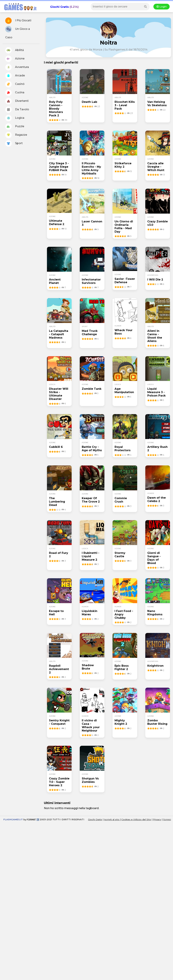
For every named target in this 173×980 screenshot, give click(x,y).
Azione (15, 59)
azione (85, 97)
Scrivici (167, 848)
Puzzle (15, 127)
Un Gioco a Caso (18, 32)
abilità (52, 97)
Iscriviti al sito (112, 848)
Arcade (15, 76)
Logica (15, 118)
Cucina (15, 93)
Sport (14, 143)
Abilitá (15, 50)
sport (85, 326)
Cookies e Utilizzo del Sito (136, 848)
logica (52, 384)
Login (162, 7)
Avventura (17, 67)
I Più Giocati (18, 21)
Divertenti (17, 101)
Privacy (157, 848)
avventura (153, 275)
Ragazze (16, 135)
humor (118, 326)
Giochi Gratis (59, 7)
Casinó (15, 84)
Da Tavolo (17, 110)
